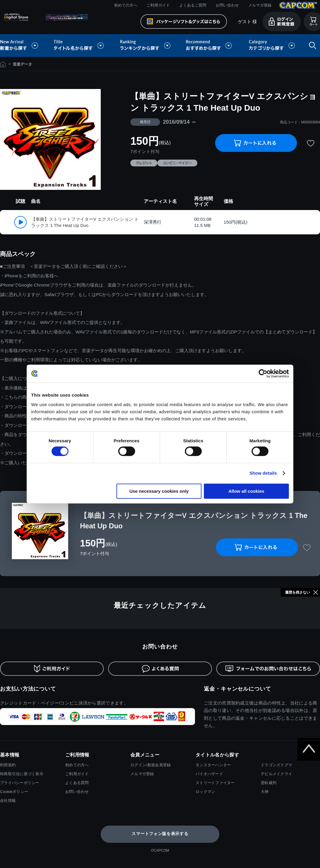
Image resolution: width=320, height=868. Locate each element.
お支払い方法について (28, 689)
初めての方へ (126, 5)
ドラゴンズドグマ (276, 765)
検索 (311, 46)
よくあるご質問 (193, 5)
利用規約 (8, 765)
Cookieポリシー (14, 792)
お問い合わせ (227, 5)
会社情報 (8, 801)
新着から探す (23, 46)
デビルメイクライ (276, 774)
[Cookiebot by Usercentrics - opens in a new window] (263, 373)
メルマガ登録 (260, 5)
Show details (263, 473)
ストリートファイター (215, 783)
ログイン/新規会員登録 (151, 765)
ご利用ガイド (158, 5)
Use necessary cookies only (159, 491)
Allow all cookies (246, 491)
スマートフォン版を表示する (160, 834)
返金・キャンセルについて (237, 689)
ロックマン (205, 792)
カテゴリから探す (272, 46)
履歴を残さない (297, 592)
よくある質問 (77, 783)
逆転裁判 (269, 783)
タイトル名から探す (79, 46)
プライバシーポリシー (20, 783)
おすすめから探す (210, 46)
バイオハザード (209, 774)
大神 (265, 792)
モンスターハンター (213, 765)
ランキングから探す (146, 46)
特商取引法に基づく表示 (22, 774)
